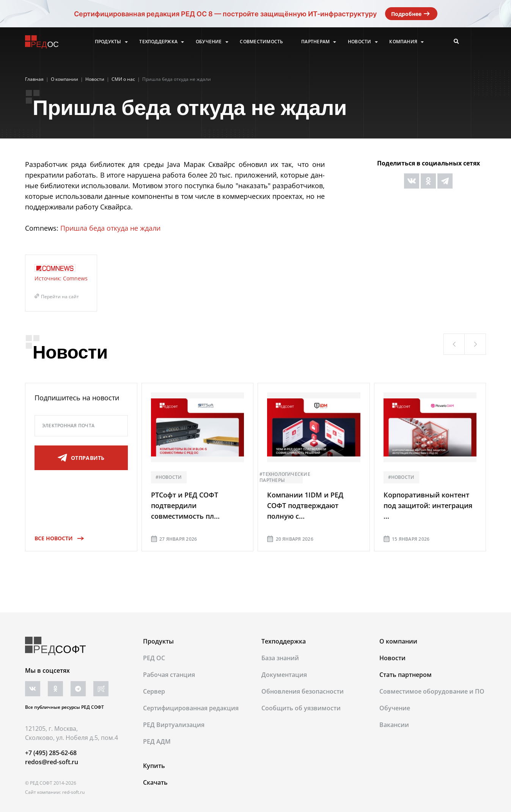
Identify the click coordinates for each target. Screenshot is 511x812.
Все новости (57, 538)
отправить (81, 458)
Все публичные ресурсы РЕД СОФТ (64, 707)
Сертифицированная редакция (191, 708)
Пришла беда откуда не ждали (110, 228)
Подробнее (411, 14)
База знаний (280, 658)
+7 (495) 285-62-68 (51, 753)
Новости (360, 42)
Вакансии (394, 725)
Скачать (155, 782)
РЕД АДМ (157, 741)
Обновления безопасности (303, 691)
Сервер (154, 691)
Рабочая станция (169, 675)
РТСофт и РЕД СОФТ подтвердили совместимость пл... (185, 505)
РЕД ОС (154, 658)
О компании (398, 641)
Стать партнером (406, 675)
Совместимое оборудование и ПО (432, 691)
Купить (154, 766)
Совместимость (261, 42)
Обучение (209, 42)
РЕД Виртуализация (174, 725)
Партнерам (315, 42)
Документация (284, 675)
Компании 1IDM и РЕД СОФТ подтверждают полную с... (305, 505)
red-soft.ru (73, 792)
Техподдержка (158, 42)
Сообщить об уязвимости (301, 708)
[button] (454, 344)
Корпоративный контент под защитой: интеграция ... (428, 505)
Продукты (108, 42)
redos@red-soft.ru (52, 762)
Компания (403, 42)
